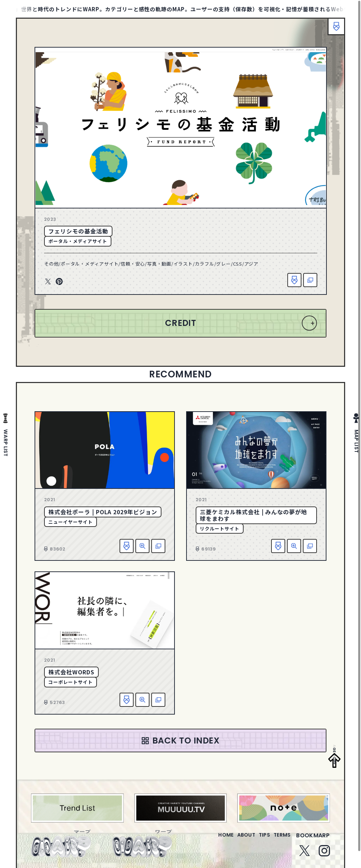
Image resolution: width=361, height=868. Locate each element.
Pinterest (59, 282)
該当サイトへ (310, 280)
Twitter (48, 282)
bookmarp (313, 840)
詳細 (142, 546)
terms (279, 840)
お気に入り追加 (294, 280)
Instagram (324, 855)
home (206, 840)
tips (256, 840)
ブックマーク (333, 30)
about (232, 840)
